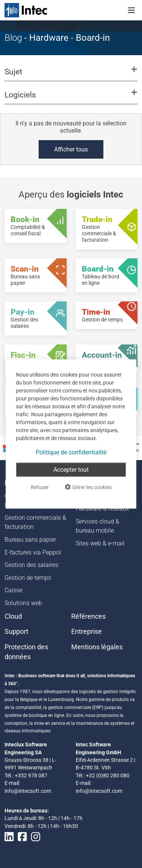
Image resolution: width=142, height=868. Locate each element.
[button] (71, 75)
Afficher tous (71, 149)
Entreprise (87, 632)
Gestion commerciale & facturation (35, 522)
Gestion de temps (28, 578)
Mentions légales (97, 647)
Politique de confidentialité (71, 452)
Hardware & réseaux (102, 509)
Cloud (13, 616)
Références (88, 616)
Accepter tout (71, 470)
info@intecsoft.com (28, 791)
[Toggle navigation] (131, 10)
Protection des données (26, 652)
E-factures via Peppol (33, 552)
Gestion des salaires (31, 565)
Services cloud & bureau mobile (98, 526)
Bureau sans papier (30, 540)
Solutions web (23, 603)
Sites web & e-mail (100, 543)
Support (16, 632)
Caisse (13, 590)
